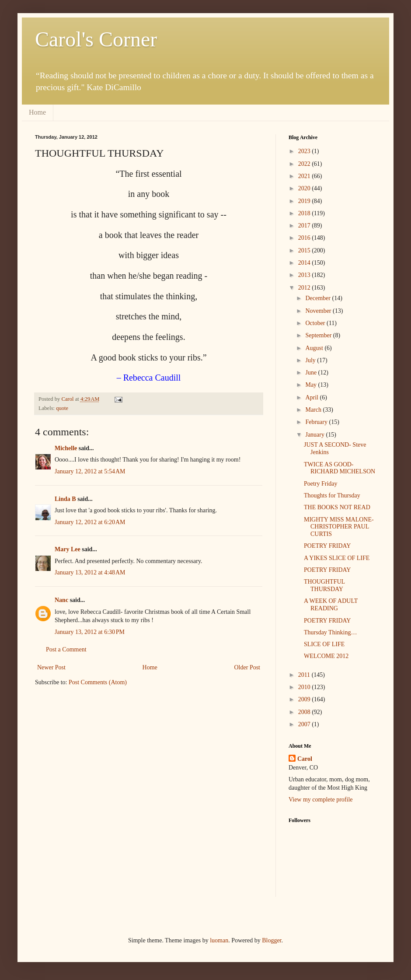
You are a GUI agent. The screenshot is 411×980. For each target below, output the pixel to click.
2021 (305, 176)
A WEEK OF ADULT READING (331, 605)
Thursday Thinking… (330, 632)
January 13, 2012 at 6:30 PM (90, 632)
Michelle (66, 448)
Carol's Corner (96, 39)
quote (62, 408)
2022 (305, 164)
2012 (305, 288)
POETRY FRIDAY (327, 546)
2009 (305, 699)
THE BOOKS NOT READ (337, 507)
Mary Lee (68, 549)
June (312, 373)
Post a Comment (66, 649)
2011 (305, 675)
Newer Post (51, 667)
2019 (305, 201)
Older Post (247, 667)
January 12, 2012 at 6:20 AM (90, 522)
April (312, 397)
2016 (305, 238)
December (319, 298)
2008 (305, 712)
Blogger (272, 940)
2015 (305, 250)
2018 (305, 213)
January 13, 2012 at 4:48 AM (90, 572)
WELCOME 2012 (326, 656)
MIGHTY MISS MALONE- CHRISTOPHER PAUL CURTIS (339, 527)
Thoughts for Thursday (332, 495)
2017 (305, 226)
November (319, 311)
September (319, 335)
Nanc (61, 600)
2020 (305, 188)
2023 (305, 151)
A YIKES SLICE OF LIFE (337, 558)
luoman (219, 940)
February (317, 422)
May (312, 385)
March (314, 410)
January (315, 435)
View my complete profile (321, 800)
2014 (305, 263)
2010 (305, 687)
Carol (305, 759)
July (311, 360)
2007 (305, 724)
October (316, 323)
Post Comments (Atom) (98, 682)
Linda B (65, 499)
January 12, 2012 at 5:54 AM (90, 471)
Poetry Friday (321, 484)
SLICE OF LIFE (324, 644)
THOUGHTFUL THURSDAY (324, 585)
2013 (305, 275)
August (315, 348)
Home (37, 112)
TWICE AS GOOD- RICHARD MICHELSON (340, 468)
